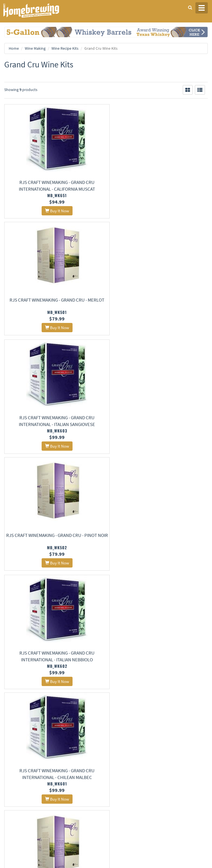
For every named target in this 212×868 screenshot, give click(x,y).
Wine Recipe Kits (65, 48)
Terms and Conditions (21, 746)
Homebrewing (39, 11)
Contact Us (118, 739)
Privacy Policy (15, 739)
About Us (122, 725)
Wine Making (35, 48)
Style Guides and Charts (128, 780)
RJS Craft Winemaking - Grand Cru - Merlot (159, 182)
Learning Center (122, 772)
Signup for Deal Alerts (106, 823)
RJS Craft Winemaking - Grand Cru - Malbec (159, 538)
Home (14, 48)
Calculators (119, 787)
